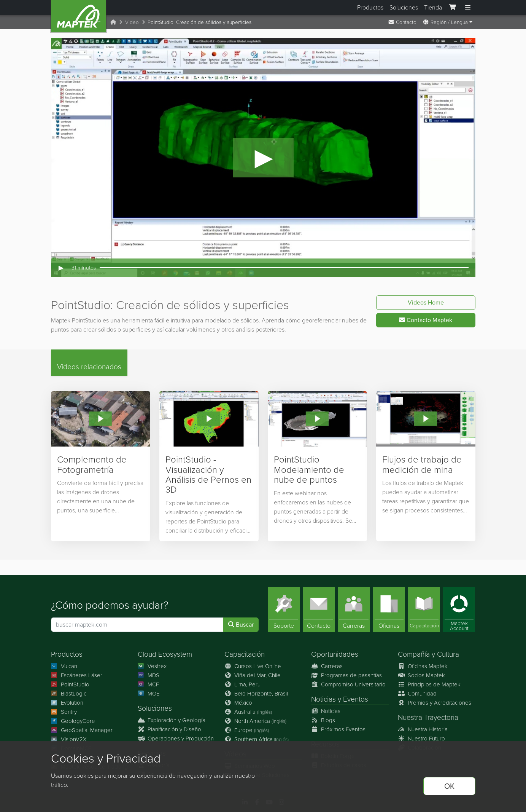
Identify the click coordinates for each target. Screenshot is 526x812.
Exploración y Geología (172, 720)
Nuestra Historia (423, 729)
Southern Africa (257, 739)
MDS (149, 675)
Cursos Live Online (253, 666)
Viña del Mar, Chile (253, 675)
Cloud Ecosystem (165, 654)
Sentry (64, 712)
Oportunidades (335, 654)
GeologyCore (73, 721)
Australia (248, 712)
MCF (149, 684)
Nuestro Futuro (422, 739)
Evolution (67, 703)
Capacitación (245, 654)
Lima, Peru (243, 684)
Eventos (356, 699)
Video (132, 22)
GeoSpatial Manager (82, 730)
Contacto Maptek (426, 320)
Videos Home (426, 302)
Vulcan (64, 666)
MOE (149, 694)
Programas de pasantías (347, 675)
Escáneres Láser (77, 675)
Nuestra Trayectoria (428, 717)
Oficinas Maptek (423, 666)
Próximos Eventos (338, 729)
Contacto (402, 22)
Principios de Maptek (429, 684)
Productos (370, 7)
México (238, 703)
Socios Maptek (422, 675)
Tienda (433, 7)
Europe (247, 730)
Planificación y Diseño (170, 729)
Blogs (323, 720)
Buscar (241, 625)
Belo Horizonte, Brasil (256, 694)
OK (449, 786)
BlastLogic (69, 694)
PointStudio (70, 684)
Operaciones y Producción (176, 739)
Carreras (327, 666)
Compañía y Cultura (428, 654)
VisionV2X (69, 739)
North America (256, 721)
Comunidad (417, 694)
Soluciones (404, 7)
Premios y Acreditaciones (435, 703)
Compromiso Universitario (349, 684)
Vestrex (152, 666)
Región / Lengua (445, 22)
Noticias (323, 699)
